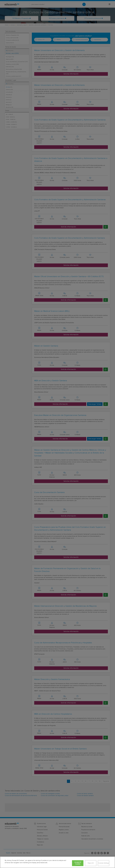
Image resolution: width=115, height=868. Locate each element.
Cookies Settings (104, 863)
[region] (57, 862)
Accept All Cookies (78, 863)
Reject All (91, 863)
